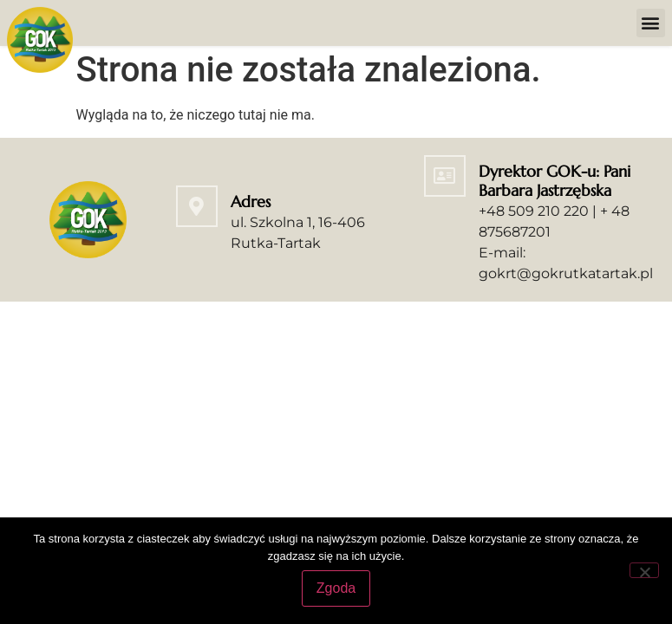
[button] (651, 23)
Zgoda (336, 588)
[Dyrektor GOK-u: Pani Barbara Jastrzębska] (445, 179)
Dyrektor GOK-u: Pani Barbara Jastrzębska (555, 184)
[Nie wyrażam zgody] (644, 570)
